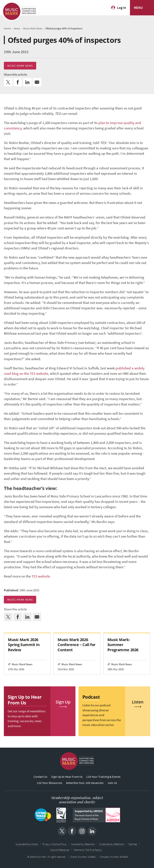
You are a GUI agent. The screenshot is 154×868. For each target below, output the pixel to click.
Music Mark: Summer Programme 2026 (123, 645)
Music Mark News (20, 66)
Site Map (133, 844)
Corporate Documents (27, 844)
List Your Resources (50, 783)
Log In (122, 8)
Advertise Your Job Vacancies (85, 783)
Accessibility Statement (83, 844)
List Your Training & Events (103, 777)
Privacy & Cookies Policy (55, 844)
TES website (41, 576)
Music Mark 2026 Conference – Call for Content (76, 645)
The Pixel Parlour (94, 850)
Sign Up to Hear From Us (67, 777)
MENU (138, 8)
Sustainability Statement (112, 844)
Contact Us (40, 777)
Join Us (112, 783)
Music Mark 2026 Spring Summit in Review (24, 645)
